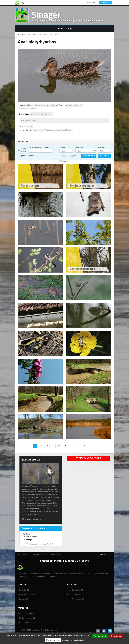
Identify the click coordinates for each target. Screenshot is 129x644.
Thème (62, 148)
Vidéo (23, 151)
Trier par (58, 156)
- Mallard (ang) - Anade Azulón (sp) (40, 105)
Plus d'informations (34, 519)
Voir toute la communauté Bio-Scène (41, 544)
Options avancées (27, 156)
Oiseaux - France (37, 130)
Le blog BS (24, 599)
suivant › (94, 446)
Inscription (91, 3)
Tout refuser (116, 636)
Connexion (105, 3)
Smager (46, 14)
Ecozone (102, 148)
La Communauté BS (27, 618)
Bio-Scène (27, 534)
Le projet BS (24, 590)
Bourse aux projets (27, 614)
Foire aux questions (27, 595)
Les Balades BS (75, 595)
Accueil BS (25, 34)
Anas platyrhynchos (52, 34)
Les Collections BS (76, 590)
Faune (30, 126)
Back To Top (107, 555)
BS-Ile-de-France (31, 537)
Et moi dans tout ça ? (89, 458)
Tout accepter (100, 636)
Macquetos (32, 108)
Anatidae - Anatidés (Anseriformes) (59, 130)
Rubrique (79, 148)
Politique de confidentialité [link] (73, 640)
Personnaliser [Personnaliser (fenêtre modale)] (53, 640)
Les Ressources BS (76, 599)
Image (24, 148)
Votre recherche (35, 148)
